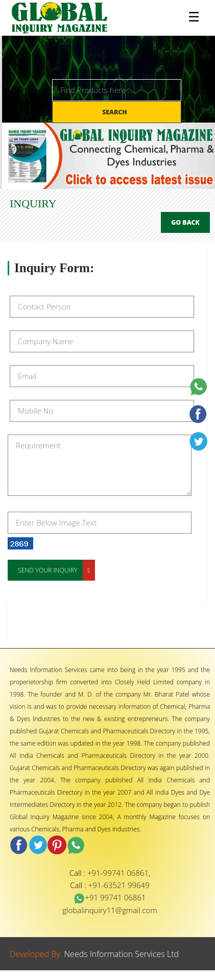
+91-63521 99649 (119, 885)
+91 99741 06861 (110, 897)
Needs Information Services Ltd (122, 954)
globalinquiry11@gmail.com (110, 910)
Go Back (185, 222)
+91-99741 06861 (118, 873)
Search (115, 112)
